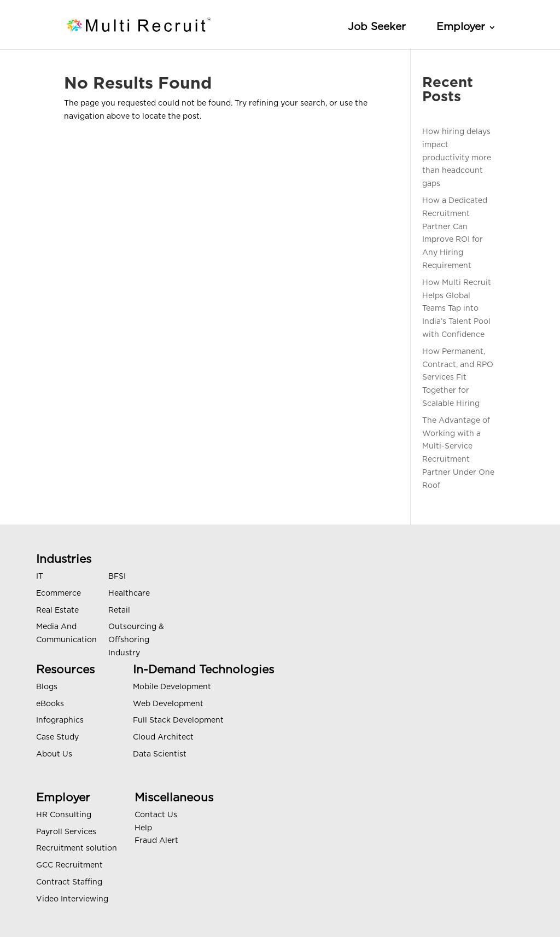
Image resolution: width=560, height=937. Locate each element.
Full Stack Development (178, 720)
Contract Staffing (69, 882)
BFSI (117, 577)
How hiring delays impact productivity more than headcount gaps (457, 158)
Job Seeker (377, 27)
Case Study (57, 737)
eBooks (50, 704)
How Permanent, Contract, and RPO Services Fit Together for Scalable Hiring (458, 378)
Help (143, 828)
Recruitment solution (77, 848)
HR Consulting (64, 815)
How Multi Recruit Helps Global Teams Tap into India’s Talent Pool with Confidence (457, 309)
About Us (54, 754)
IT (40, 577)
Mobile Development (172, 687)
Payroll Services (66, 832)
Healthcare (129, 593)
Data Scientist (160, 754)
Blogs (47, 687)
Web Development (168, 704)
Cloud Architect (163, 737)
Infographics (60, 720)
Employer (461, 27)
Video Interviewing (72, 899)
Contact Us (156, 815)
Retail (119, 610)
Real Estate (57, 610)
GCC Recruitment (69, 865)
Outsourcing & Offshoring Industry (136, 640)
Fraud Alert (156, 841)
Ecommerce (59, 593)
